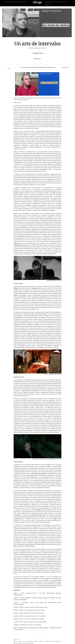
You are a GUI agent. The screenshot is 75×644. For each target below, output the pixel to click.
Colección (18, 2)
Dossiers (47, 2)
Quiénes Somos (8, 2)
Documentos (56, 2)
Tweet (9, 69)
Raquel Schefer (39, 53)
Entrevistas (62, 2)
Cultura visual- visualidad (36, 67)
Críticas (47, 4)
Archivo (13, 2)
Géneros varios (26, 67)
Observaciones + (37, 59)
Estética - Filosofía (47, 67)
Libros (66, 2)
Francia (54, 67)
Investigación (23, 2)
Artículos (51, 2)
